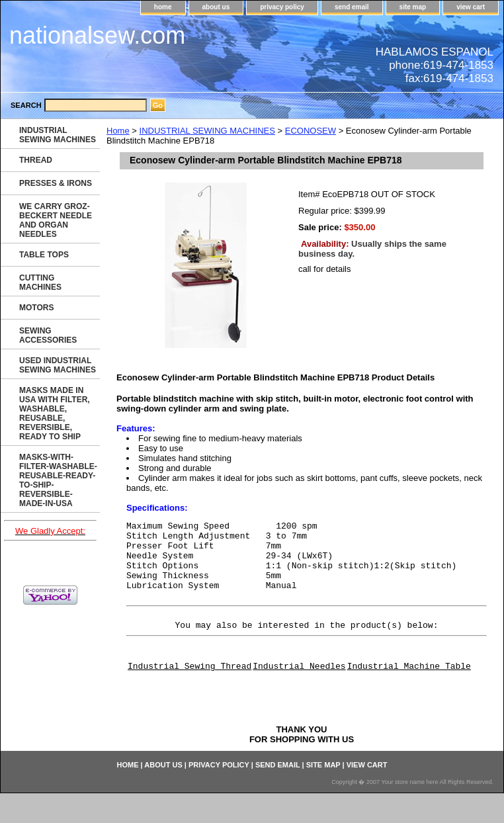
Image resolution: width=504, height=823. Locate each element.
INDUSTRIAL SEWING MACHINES (207, 131)
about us (216, 7)
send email (352, 7)
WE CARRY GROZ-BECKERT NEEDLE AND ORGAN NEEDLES (56, 220)
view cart (471, 7)
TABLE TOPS (44, 255)
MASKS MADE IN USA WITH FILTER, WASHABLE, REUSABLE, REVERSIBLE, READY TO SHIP (55, 413)
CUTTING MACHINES (40, 282)
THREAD (36, 160)
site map (413, 7)
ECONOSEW (311, 131)
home (163, 7)
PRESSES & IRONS (56, 183)
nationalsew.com (97, 35)
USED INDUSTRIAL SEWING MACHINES (58, 365)
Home (118, 131)
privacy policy (282, 7)
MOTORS (36, 308)
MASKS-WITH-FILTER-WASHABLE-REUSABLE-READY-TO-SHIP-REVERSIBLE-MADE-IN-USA (58, 480)
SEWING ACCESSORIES (48, 335)
